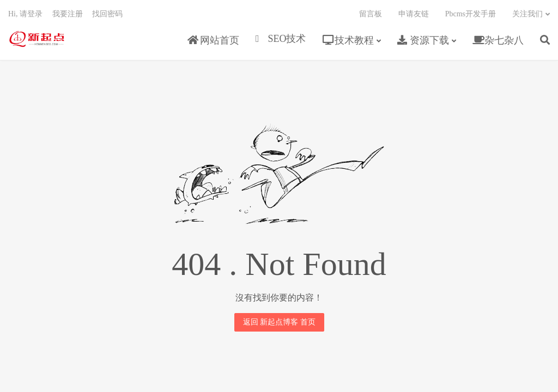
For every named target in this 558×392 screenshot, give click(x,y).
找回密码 (107, 14)
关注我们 (527, 14)
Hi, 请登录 (25, 14)
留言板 (371, 14)
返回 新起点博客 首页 (279, 322)
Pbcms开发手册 (471, 14)
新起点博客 (37, 39)
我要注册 (68, 14)
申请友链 (414, 14)
